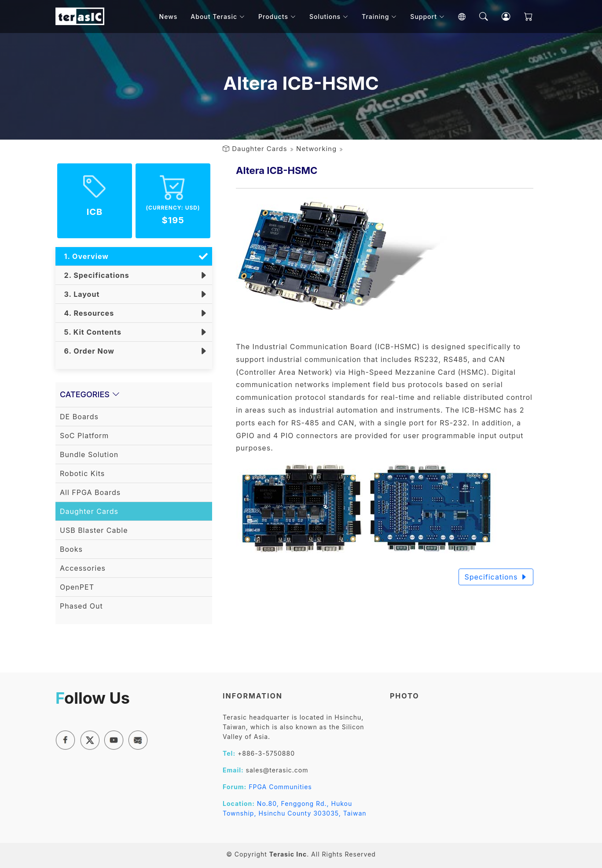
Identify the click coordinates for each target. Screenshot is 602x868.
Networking (316, 149)
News (173, 17)
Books (71, 549)
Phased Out (81, 606)
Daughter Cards (259, 149)
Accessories (83, 568)
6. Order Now (87, 351)
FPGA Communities (280, 787)
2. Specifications (95, 275)
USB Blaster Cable (94, 530)
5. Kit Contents (91, 332)
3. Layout (80, 294)
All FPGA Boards (90, 492)
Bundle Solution (89, 454)
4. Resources (87, 313)
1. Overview (84, 256)
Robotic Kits (82, 473)
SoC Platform (84, 436)
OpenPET (77, 587)
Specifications (496, 577)
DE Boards (79, 417)
